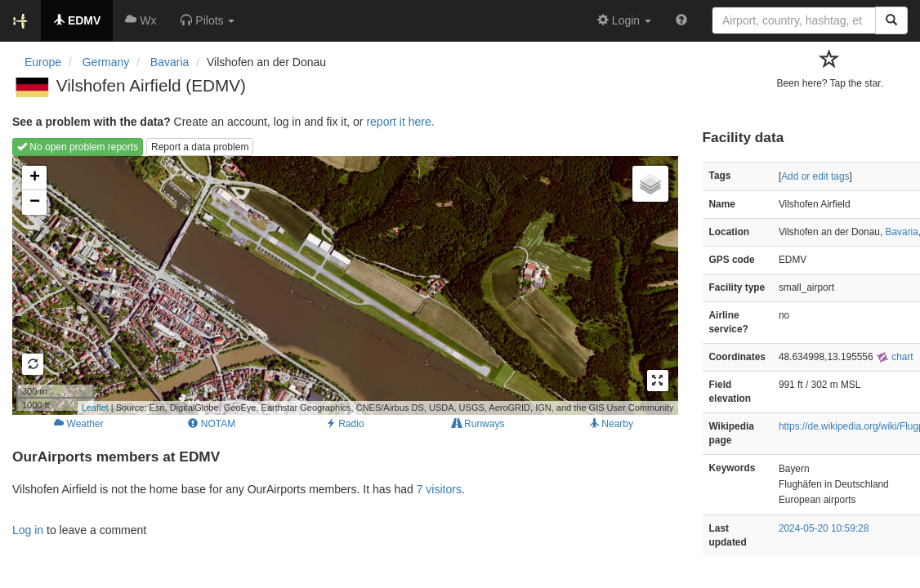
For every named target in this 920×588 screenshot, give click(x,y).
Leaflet (95, 408)
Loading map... (343, 285)
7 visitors (439, 489)
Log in (28, 530)
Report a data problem (200, 147)
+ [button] (35, 178)
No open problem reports (78, 147)
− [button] (35, 203)
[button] (208, 20)
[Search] (891, 20)
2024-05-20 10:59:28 (824, 528)
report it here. (400, 122)
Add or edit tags (815, 176)
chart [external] (895, 357)
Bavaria (902, 232)
